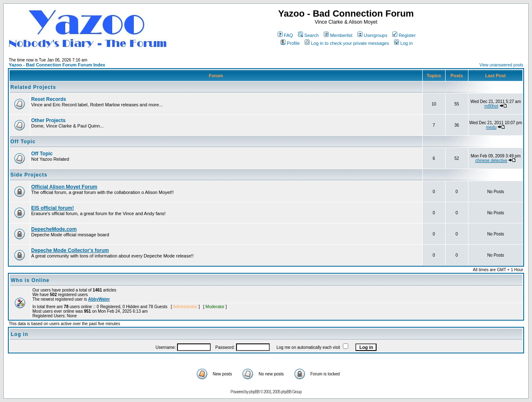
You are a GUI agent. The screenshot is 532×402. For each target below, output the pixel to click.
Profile (290, 43)
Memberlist (338, 35)
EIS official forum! (53, 208)
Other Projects (48, 120)
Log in (403, 43)
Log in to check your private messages (347, 43)
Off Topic (23, 142)
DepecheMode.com (54, 229)
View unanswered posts (501, 65)
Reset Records (49, 99)
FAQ (285, 35)
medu (491, 127)
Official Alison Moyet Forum (64, 187)
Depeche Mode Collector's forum (70, 250)
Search (308, 35)
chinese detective (491, 161)
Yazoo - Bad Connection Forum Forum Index (57, 65)
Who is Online (30, 280)
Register (404, 35)
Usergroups (372, 35)
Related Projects (33, 87)
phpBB (254, 392)
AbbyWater (99, 299)
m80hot (491, 106)
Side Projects (29, 175)
